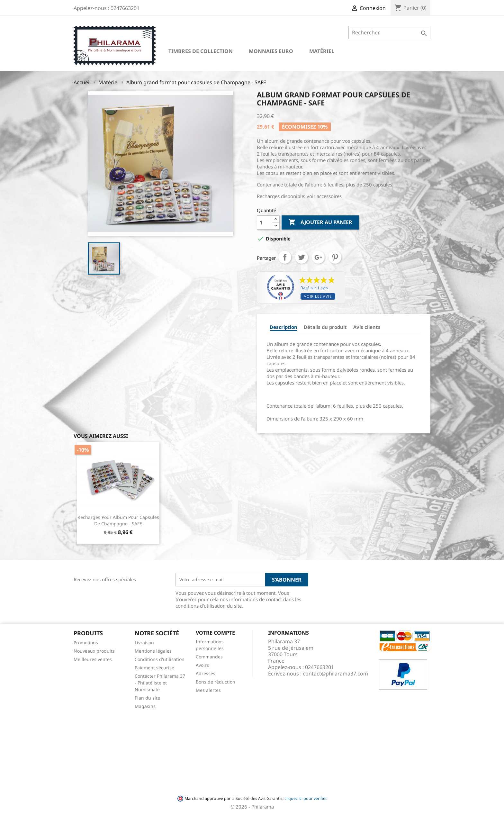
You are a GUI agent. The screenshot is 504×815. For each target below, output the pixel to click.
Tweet (301, 257)
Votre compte (215, 633)
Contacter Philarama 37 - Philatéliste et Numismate (160, 683)
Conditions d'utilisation (160, 659)
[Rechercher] (389, 32)
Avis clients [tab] (367, 327)
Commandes (209, 657)
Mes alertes (208, 690)
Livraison (144, 643)
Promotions (86, 643)
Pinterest (335, 257)
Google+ (318, 257)
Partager (285, 257)
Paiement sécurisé (154, 668)
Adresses (206, 673)
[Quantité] (265, 222)
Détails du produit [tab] (325, 327)
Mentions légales (153, 651)
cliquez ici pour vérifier (305, 798)
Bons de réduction (216, 682)
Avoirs (202, 665)
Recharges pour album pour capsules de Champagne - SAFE (118, 520)
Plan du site (147, 698)
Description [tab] (283, 327)
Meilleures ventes (93, 659)
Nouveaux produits (94, 651)
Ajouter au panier (320, 222)
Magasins (145, 706)
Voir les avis (318, 296)
